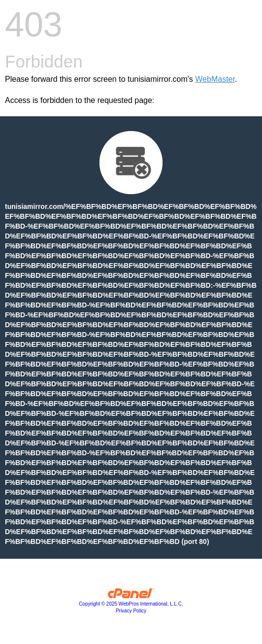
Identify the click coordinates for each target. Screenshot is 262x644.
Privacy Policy (131, 611)
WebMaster (215, 79)
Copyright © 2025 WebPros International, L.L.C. (131, 604)
